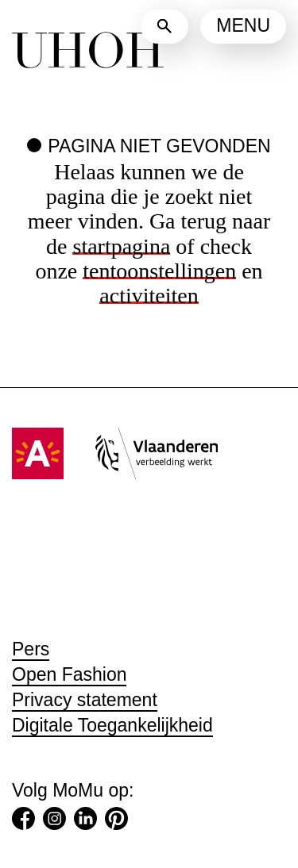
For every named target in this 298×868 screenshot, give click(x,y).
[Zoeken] (164, 27)
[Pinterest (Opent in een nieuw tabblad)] (116, 822)
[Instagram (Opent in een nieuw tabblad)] (54, 822)
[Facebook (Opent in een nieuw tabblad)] (23, 822)
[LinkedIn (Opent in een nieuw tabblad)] (85, 822)
